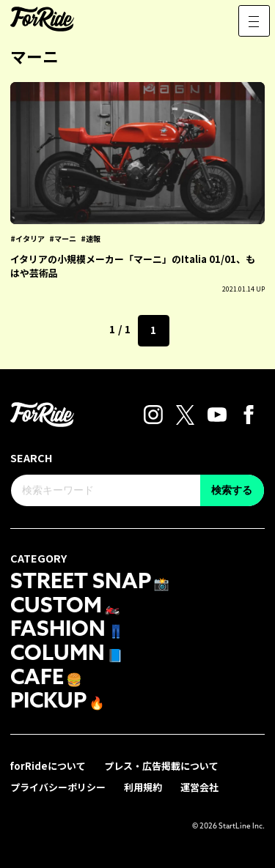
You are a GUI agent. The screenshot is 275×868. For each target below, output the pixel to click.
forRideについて (48, 766)
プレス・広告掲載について (161, 766)
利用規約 (143, 787)
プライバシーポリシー (58, 787)
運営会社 (199, 787)
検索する (232, 490)
